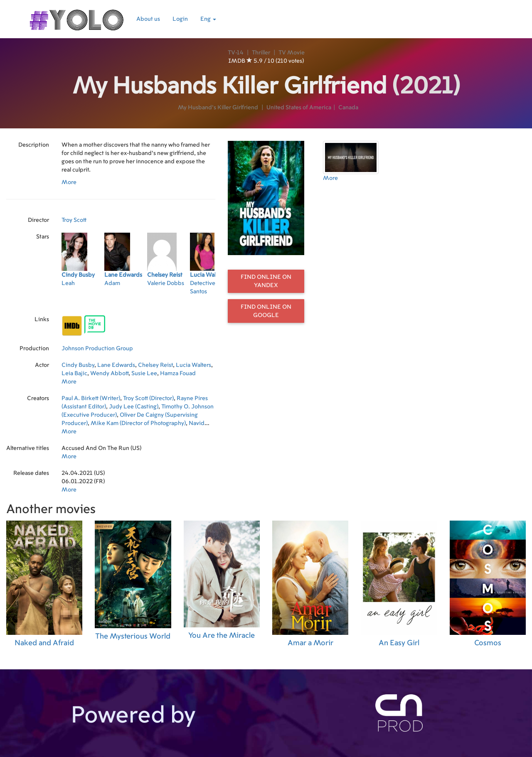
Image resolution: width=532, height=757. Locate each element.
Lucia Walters (193, 365)
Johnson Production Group (97, 349)
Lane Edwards (116, 365)
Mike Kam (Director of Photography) (138, 423)
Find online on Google (266, 311)
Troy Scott (74, 220)
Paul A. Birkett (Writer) (91, 398)
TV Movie (292, 53)
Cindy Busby (78, 365)
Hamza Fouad (178, 374)
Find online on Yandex (266, 281)
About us (148, 19)
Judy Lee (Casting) (134, 407)
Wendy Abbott (109, 374)
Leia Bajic (74, 374)
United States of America (299, 108)
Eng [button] (208, 19)
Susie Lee (144, 374)
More (69, 182)
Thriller (261, 53)
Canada (348, 108)
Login (180, 19)
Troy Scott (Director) (148, 398)
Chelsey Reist (155, 365)
